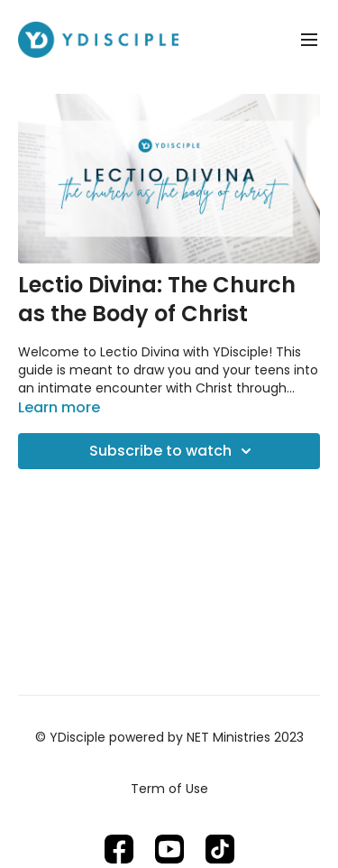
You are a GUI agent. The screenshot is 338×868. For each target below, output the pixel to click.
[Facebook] (119, 849)
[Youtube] (169, 849)
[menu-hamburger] (309, 40)
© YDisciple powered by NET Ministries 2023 (169, 737)
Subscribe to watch (173, 451)
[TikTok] (220, 849)
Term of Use (169, 789)
